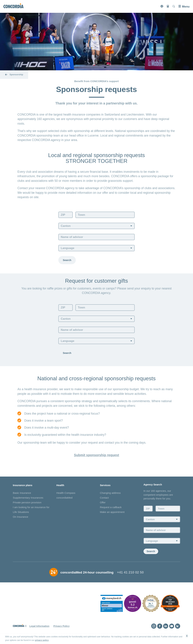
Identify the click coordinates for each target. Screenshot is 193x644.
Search (67, 261)
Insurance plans (23, 487)
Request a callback (111, 509)
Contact (104, 499)
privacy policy (42, 640)
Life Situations (21, 514)
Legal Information (39, 627)
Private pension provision (27, 504)
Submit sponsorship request (96, 456)
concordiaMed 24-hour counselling (87, 574)
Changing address (110, 494)
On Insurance (20, 518)
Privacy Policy (62, 627)
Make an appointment (112, 514)
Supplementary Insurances (28, 499)
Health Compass (66, 494)
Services (105, 487)
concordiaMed (64, 499)
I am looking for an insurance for (31, 509)
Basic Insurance (22, 494)
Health (60, 487)
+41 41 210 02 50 (130, 574)
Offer (103, 504)
